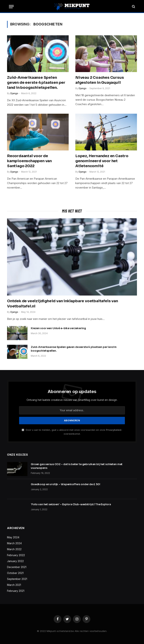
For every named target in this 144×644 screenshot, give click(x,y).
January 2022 (15, 561)
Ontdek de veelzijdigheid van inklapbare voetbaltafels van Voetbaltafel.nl (63, 304)
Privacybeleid (114, 430)
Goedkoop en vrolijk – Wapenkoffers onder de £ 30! (66, 484)
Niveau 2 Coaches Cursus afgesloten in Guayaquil (100, 80)
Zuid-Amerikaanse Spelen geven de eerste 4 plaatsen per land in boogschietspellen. (36, 83)
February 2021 (16, 591)
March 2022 (14, 549)
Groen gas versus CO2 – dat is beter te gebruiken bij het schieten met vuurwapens (77, 466)
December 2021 (17, 567)
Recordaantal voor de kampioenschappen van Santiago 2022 (29, 161)
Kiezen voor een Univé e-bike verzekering (58, 328)
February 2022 (16, 555)
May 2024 (13, 537)
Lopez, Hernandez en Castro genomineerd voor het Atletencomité (102, 161)
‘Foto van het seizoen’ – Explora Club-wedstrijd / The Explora (71, 504)
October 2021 (15, 573)
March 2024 (14, 543)
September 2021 (17, 579)
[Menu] (11, 7)
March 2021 (14, 585)
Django (14, 93)
